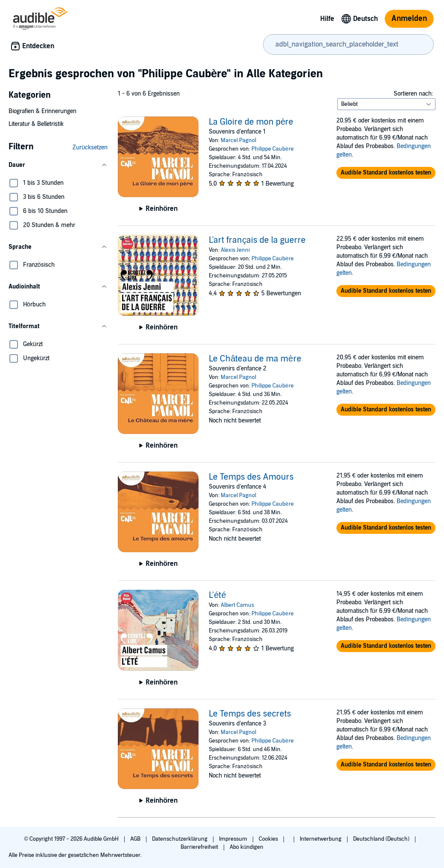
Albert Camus (237, 605)
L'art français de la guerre (257, 240)
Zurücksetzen (90, 147)
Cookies (269, 839)
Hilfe (327, 19)
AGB (136, 839)
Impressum (234, 839)
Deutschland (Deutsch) (382, 839)
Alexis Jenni (235, 250)
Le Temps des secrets (250, 714)
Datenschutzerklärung (180, 839)
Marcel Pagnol (238, 140)
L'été (217, 595)
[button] (58, 165)
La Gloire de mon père (251, 122)
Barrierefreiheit (200, 847)
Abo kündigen (247, 847)
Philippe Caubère (272, 149)
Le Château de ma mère (255, 359)
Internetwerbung (321, 839)
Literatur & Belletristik (36, 124)
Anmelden (409, 19)
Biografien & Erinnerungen (42, 111)
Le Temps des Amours (251, 477)
